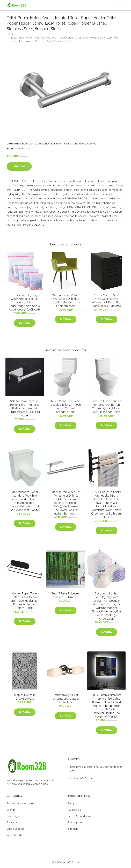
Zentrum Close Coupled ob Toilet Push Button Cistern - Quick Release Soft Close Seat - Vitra (106, 406)
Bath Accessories (86, 144)
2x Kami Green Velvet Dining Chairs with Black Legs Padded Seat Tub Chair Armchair (65, 300)
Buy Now (19, 166)
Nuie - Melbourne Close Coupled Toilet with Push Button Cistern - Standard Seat (66, 406)
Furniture (12, 822)
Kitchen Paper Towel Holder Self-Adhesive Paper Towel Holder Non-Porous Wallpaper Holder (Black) (25, 601)
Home (10, 34)
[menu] (120, 5)
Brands (11, 810)
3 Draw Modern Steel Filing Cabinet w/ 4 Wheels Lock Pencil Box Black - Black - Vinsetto (106, 300)
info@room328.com (80, 778)
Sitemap (73, 829)
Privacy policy (76, 822)
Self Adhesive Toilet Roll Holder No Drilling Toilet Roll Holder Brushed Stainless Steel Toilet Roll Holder (25, 408)
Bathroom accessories (36, 144)
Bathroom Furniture (62, 144)
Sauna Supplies (16, 829)
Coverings (13, 816)
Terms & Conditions (80, 816)
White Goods (14, 835)
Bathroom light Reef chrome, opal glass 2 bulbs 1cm (66, 699)
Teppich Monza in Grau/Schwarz (25, 697)
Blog (71, 803)
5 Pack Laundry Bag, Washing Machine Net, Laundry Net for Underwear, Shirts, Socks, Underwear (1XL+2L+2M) (25, 302)
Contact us (74, 810)
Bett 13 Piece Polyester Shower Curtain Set (66, 595)
